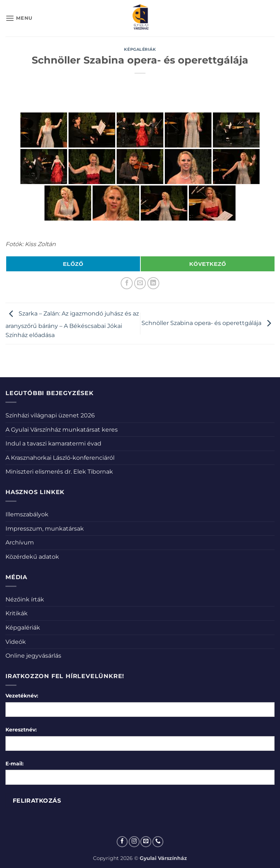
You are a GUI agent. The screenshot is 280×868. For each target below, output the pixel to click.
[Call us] (158, 842)
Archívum (20, 542)
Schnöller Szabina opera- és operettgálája (208, 323)
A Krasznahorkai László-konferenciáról (60, 458)
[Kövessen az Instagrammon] (134, 842)
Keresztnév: (21, 730)
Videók (16, 642)
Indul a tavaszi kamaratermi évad (53, 443)
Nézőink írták (25, 599)
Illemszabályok (27, 514)
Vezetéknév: (22, 696)
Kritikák (17, 613)
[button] (19, 18)
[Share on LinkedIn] (153, 283)
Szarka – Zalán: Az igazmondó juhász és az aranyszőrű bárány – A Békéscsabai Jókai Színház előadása (72, 325)
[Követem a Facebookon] (122, 842)
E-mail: (15, 764)
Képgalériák (140, 49)
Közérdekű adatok (32, 557)
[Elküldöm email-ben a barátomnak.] (140, 283)
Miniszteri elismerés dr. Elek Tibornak (59, 472)
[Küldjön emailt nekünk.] (146, 842)
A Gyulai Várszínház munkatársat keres (62, 430)
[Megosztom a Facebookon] (127, 283)
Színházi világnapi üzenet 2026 (50, 415)
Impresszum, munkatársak (45, 529)
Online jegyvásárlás (33, 656)
